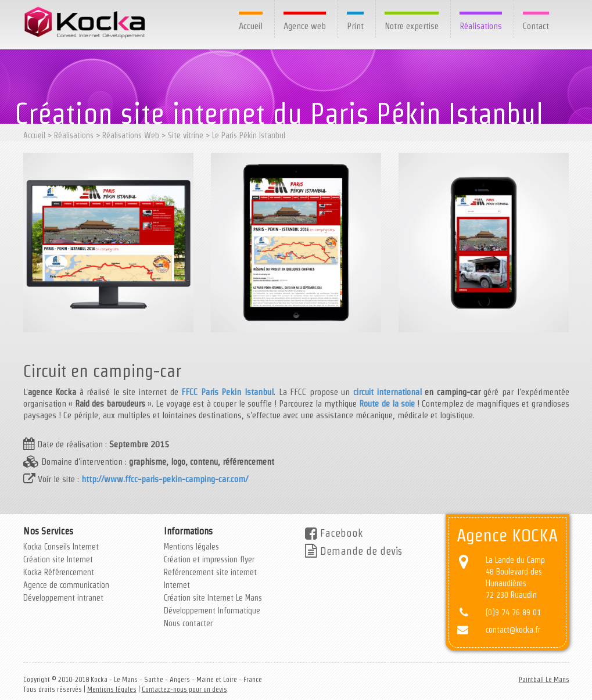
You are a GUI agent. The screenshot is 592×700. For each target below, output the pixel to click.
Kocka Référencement (59, 572)
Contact (536, 26)
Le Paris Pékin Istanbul (249, 135)
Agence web (305, 26)
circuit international (389, 392)
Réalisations (481, 26)
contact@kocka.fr (513, 630)
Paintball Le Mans (544, 679)
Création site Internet (58, 559)
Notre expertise (412, 26)
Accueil (251, 26)
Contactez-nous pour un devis (184, 689)
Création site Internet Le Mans (213, 598)
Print (355, 26)
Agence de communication (66, 585)
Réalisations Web (131, 135)
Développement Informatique (212, 611)
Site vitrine (186, 135)
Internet (177, 585)
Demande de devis (354, 551)
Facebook (334, 533)
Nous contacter (188, 623)
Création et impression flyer (209, 559)
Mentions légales (191, 547)
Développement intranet (63, 598)
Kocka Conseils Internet (61, 547)
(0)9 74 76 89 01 (513, 612)
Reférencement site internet (210, 572)
